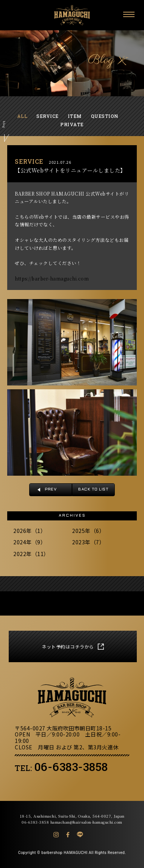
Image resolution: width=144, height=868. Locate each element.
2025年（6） (88, 531)
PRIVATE (72, 124)
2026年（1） (30, 531)
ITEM (75, 116)
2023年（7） (88, 542)
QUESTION (105, 116)
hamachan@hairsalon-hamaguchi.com (86, 822)
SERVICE (48, 116)
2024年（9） (30, 542)
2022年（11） (31, 554)
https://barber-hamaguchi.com (52, 278)
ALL (22, 116)
